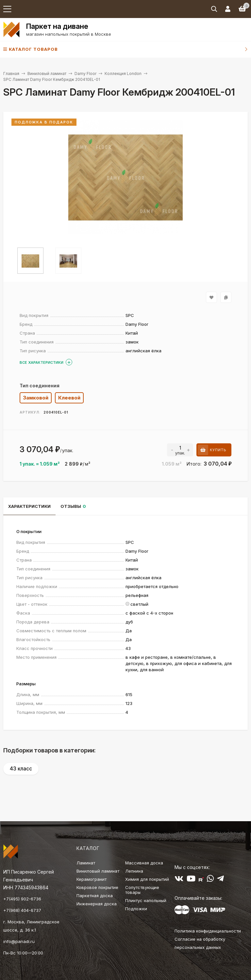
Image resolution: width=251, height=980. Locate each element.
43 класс (21, 769)
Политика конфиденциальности (208, 931)
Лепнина (134, 871)
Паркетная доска (95, 896)
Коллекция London (123, 74)
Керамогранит (92, 879)
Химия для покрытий (147, 879)
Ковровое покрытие (97, 887)
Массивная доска (144, 863)
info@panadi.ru (19, 941)
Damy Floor (85, 74)
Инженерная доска (97, 904)
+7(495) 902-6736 (22, 899)
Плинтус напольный (146, 900)
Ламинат (86, 863)
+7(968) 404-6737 (22, 910)
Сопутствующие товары (142, 890)
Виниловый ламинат (47, 74)
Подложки (136, 909)
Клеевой (69, 398)
